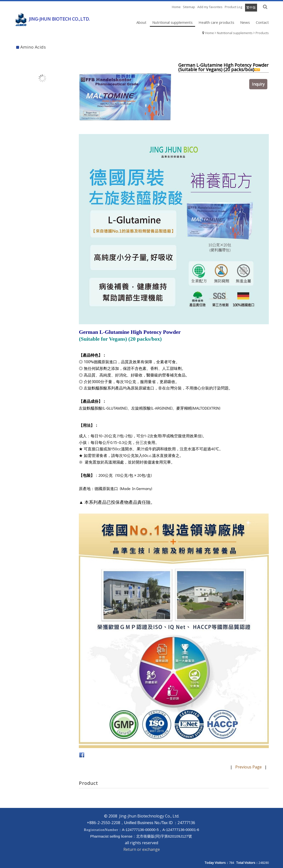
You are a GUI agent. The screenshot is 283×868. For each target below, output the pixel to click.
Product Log (233, 7)
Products (262, 33)
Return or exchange (142, 849)
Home (210, 33)
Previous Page (248, 767)
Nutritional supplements (235, 33)
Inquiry (259, 88)
